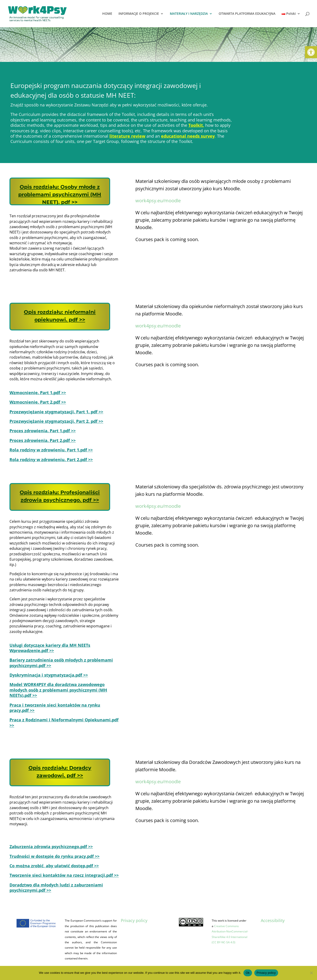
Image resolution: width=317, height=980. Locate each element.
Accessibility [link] (273, 920)
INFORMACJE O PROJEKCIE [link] (139, 14)
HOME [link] (107, 14)
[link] (311, 52)
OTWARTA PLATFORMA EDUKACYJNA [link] (247, 14)
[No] (311, 973)
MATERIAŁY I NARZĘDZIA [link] (189, 14)
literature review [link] (127, 136)
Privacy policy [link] (134, 920)
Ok (248, 973)
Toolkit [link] (196, 125)
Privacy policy (266, 973)
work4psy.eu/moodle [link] (158, 201)
